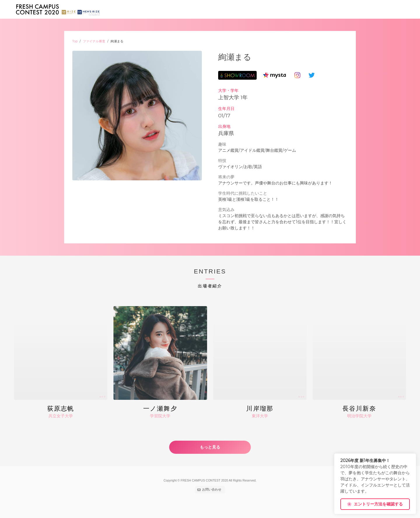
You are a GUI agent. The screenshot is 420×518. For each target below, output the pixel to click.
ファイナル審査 (94, 41)
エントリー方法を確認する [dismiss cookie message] (375, 504)
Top (75, 41)
